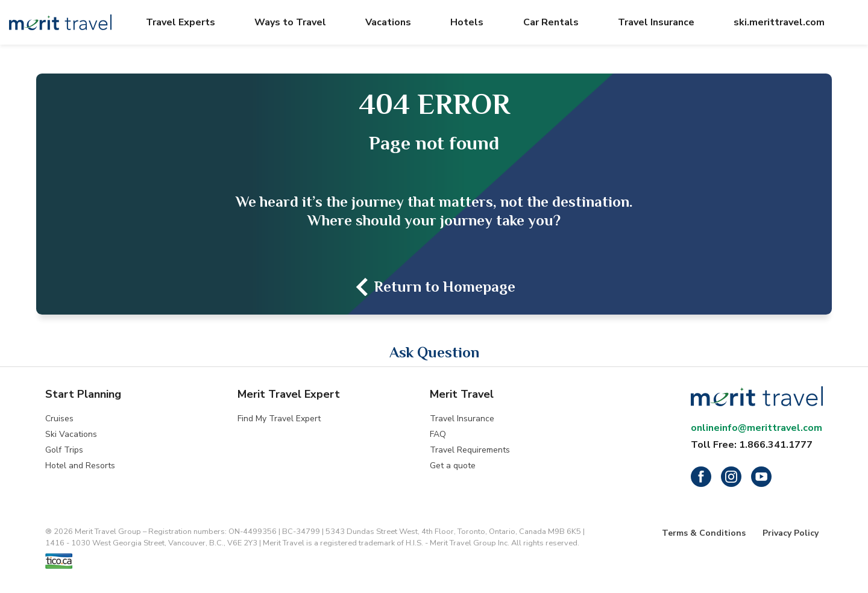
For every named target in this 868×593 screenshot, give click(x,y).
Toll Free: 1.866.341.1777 (752, 445)
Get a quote (453, 466)
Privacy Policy (791, 533)
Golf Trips (64, 450)
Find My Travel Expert (279, 419)
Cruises (59, 419)
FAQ (438, 434)
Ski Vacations (71, 434)
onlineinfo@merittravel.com (756, 428)
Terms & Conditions (704, 533)
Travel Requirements (470, 450)
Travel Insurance (462, 419)
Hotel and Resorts (80, 466)
